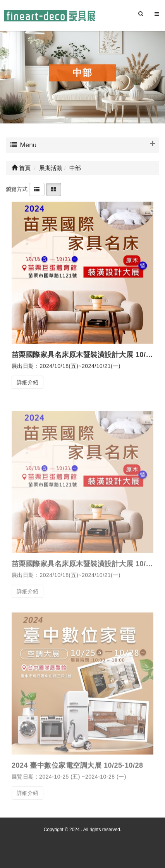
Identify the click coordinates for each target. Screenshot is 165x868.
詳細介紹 (27, 382)
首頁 (21, 168)
